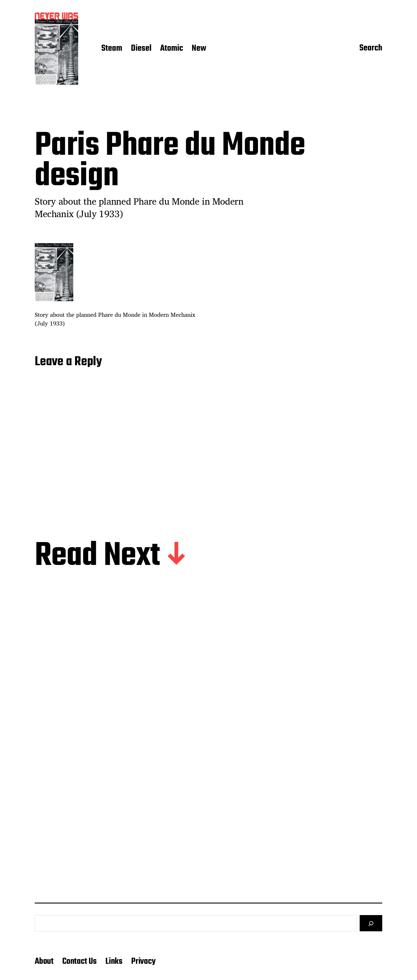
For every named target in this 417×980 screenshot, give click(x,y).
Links (114, 961)
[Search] (371, 923)
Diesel (141, 49)
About (44, 961)
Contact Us (79, 961)
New (199, 49)
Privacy (143, 961)
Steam (112, 49)
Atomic (172, 49)
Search (371, 48)
